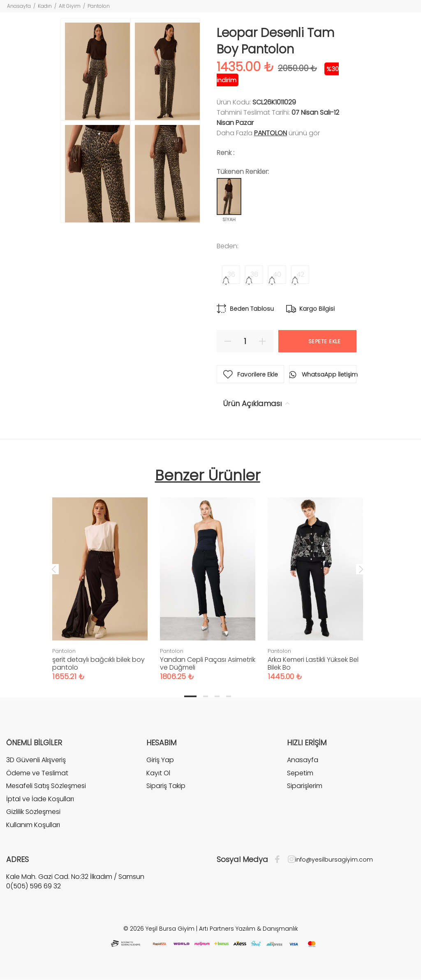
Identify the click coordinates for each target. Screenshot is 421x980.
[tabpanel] (100, 581)
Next (361, 569)
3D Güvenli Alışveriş (36, 760)
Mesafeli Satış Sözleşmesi (46, 786)
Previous (54, 569)
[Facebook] (279, 860)
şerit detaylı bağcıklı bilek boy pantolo (98, 663)
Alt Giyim (70, 6)
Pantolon (99, 6)
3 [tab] (217, 696)
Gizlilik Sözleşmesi (33, 812)
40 (277, 274)
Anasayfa (19, 6)
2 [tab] (206, 696)
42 (300, 274)
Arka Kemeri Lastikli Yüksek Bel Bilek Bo (313, 663)
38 (254, 274)
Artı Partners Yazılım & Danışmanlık (249, 929)
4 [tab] (229, 696)
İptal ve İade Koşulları (40, 799)
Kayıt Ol (158, 773)
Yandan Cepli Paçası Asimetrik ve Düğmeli (208, 663)
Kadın (45, 6)
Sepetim (300, 773)
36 (231, 274)
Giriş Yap (160, 760)
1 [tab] (190, 696)
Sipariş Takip (166, 786)
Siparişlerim (305, 786)
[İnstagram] (289, 860)
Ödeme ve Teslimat (37, 773)
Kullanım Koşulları (33, 825)
